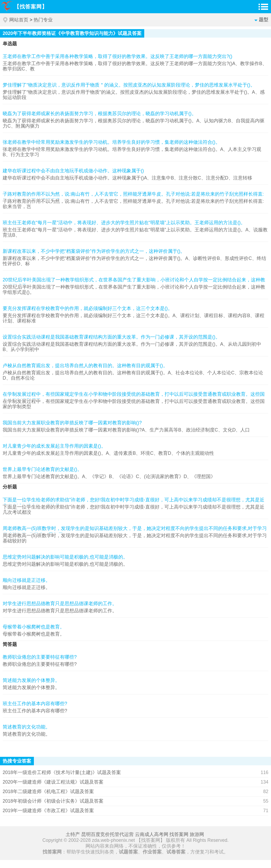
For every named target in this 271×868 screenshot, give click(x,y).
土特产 (73, 834)
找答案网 (179, 834)
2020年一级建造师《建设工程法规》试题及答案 (53, 782)
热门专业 (43, 20)
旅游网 (197, 834)
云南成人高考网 (152, 834)
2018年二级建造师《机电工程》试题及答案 (48, 791)
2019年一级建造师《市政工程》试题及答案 (48, 811)
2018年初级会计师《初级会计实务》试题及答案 (53, 801)
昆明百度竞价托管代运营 (107, 834)
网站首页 (19, 20)
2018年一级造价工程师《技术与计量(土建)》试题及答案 (62, 772)
